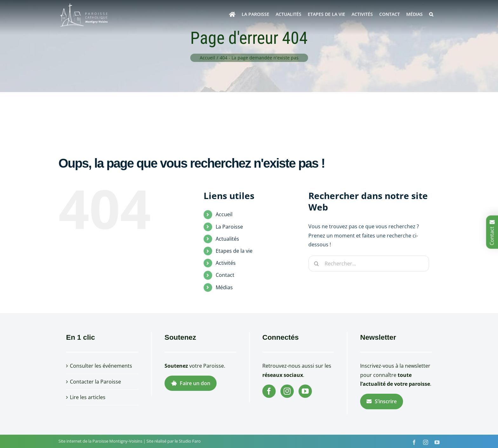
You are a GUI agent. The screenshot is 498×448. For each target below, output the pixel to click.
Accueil (224, 214)
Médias (224, 287)
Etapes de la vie (234, 251)
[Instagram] (287, 391)
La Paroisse (229, 227)
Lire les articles (88, 397)
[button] (431, 14)
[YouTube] (305, 391)
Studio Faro (190, 441)
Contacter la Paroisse (95, 382)
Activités (226, 263)
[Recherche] (316, 264)
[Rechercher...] (369, 264)
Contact (225, 275)
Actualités (227, 239)
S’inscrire (382, 401)
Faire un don (191, 383)
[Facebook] (269, 391)
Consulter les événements (101, 366)
